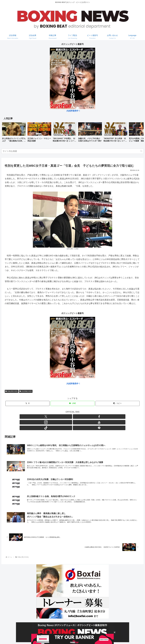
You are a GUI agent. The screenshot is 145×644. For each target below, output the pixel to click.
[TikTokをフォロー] (80, 417)
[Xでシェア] (27, 403)
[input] (72, 151)
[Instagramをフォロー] (70, 417)
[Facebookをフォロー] (65, 417)
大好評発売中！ (73, 111)
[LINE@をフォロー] (86, 417)
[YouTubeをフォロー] (75, 417)
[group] (14, 133)
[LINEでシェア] (73, 403)
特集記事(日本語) (12, 391)
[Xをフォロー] (59, 417)
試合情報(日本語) (26, 391)
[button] (140, 133)
